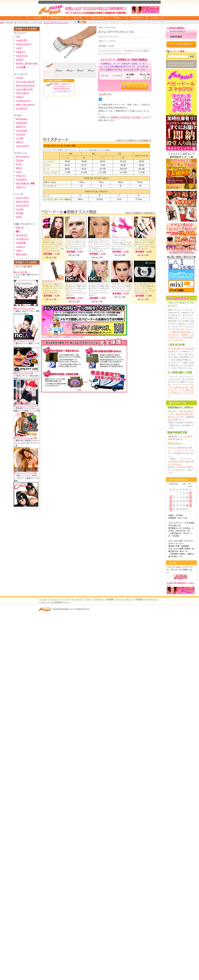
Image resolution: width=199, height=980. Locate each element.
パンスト (20, 78)
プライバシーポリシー (125, 599)
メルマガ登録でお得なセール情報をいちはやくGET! (84, 336)
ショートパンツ (23, 146)
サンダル (20, 213)
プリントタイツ (23, 93)
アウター (117, 18)
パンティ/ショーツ (24, 44)
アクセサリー (137, 18)
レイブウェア (22, 131)
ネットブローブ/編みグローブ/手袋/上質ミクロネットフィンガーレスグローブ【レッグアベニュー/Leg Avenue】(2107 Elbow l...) (53, 288)
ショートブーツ (23, 205)
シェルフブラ (22, 40)
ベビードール (22, 56)
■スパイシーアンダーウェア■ (26, 406)
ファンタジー (22, 180)
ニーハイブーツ (23, 198)
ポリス (19, 168)
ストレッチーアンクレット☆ (56, 23)
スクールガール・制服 (25, 183)
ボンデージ (21, 127)
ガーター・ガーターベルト (27, 63)
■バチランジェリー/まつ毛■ (25, 438)
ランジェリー (57, 18)
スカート (20, 142)
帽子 (18, 231)
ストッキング (97, 18)
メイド (19, 172)
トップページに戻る (38, 18)
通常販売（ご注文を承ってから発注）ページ (129, 117)
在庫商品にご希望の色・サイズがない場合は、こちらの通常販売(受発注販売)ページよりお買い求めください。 (62, 89)
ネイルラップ (22, 235)
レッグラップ (22, 108)
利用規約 (139, 599)
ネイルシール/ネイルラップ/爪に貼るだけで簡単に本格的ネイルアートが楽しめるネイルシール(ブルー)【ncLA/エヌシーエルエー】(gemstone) (76, 289)
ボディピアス (22, 254)
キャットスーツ (23, 157)
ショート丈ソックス (24, 89)
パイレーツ (21, 176)
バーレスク (21, 134)
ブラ (18, 37)
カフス (19, 217)
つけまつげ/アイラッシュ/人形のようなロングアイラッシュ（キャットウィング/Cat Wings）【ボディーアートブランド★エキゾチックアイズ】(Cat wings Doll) (99, 245)
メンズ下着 (21, 67)
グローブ (20, 228)
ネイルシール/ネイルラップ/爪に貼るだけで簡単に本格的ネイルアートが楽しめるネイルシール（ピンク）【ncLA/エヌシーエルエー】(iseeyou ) (99, 289)
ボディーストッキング (25, 105)
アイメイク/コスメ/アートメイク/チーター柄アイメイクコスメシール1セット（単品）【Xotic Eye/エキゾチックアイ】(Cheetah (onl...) (76, 244)
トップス (20, 138)
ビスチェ (20, 60)
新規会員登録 (181, 37)
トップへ (44, 599)
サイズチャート (151, 599)
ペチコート (21, 187)
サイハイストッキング (25, 85)
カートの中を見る (181, 44)
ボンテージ (177, 63)
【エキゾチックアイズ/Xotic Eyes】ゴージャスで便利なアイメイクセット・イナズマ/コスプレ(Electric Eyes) (122, 287)
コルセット (21, 52)
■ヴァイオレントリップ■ (24, 341)
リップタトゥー (23, 239)
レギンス (20, 97)
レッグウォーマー (23, 101)
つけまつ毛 (21, 243)
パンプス (20, 209)
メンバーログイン (181, 32)
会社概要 (110, 599)
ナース (19, 164)
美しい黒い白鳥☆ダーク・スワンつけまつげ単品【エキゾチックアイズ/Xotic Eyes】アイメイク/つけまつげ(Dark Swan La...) (145, 288)
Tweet (101, 94)
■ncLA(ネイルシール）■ (24, 308)
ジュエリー (21, 247)
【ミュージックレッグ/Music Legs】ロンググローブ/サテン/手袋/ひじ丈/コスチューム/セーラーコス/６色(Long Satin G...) (122, 244)
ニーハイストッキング (25, 82)
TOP (2, 23)
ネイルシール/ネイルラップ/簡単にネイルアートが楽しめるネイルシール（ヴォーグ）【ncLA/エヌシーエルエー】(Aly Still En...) (145, 244)
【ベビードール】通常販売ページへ (55, 602)
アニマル (20, 160)
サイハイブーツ (23, 202)
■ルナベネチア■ (20, 272)
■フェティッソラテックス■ (25, 473)
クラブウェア (22, 123)
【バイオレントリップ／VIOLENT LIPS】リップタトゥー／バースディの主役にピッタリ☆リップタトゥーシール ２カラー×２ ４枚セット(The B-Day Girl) (53, 245)
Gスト (170, 63)
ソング (19, 48)
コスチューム (157, 18)
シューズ (77, 18)
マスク (19, 251)
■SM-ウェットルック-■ (23, 373)
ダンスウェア (22, 119)
